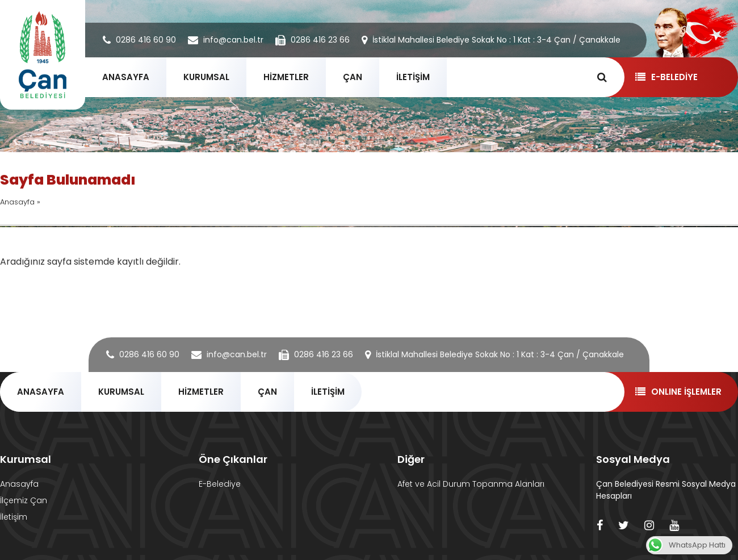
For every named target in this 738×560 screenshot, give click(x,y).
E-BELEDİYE (666, 77)
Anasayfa (17, 202)
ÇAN (353, 77)
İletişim (14, 517)
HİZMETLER (286, 77)
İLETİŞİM (413, 77)
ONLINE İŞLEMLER (678, 392)
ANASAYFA (126, 77)
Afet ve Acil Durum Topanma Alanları (471, 484)
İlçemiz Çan (24, 500)
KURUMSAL (206, 77)
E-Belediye (220, 484)
